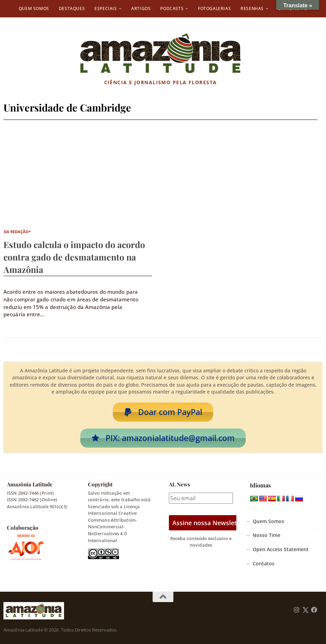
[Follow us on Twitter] (305, 610)
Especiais (106, 8)
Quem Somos (34, 8)
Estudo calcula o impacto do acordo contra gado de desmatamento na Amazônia (74, 257)
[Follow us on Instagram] (297, 610)
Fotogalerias (214, 8)
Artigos (141, 8)
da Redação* (17, 232)
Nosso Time (266, 535)
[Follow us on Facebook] (314, 610)
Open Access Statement (281, 549)
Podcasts (172, 8)
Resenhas (252, 8)
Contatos (264, 564)
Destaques (72, 8)
